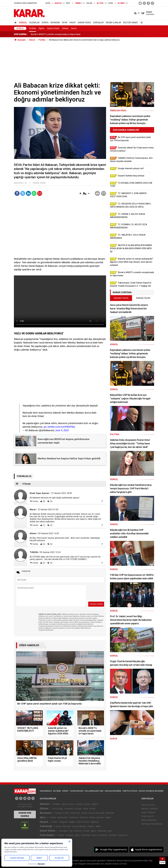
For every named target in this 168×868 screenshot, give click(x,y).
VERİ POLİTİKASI (130, 791)
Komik (86, 831)
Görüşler (98, 23)
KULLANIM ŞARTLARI (94, 791)
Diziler (55, 822)
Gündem (64, 831)
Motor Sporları (97, 817)
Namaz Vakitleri (149, 809)
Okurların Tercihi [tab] (121, 298)
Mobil (58, 826)
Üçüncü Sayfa (53, 28)
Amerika (69, 809)
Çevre (74, 28)
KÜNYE (65, 791)
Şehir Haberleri (149, 820)
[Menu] (141, 23)
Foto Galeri (47, 835)
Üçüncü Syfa (68, 804)
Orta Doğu (58, 809)
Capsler (69, 835)
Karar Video (84, 23)
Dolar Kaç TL (148, 816)
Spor (65, 23)
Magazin (63, 822)
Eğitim (41, 28)
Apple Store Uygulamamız (149, 850)
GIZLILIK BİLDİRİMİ (113, 791)
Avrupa (78, 809)
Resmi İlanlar (113, 23)
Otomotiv (75, 813)
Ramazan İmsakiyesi (152, 824)
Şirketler (110, 813)
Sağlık (72, 822)
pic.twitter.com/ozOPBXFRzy (59, 427)
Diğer (108, 817)
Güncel (23, 23)
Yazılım (91, 826)
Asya (86, 809)
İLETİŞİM (57, 791)
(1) (44, 525)
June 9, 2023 (62, 430)
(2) (44, 544)
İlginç (93, 831)
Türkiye (65, 28)
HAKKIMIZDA (46, 791)
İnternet (66, 826)
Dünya (45, 23)
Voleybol (74, 817)
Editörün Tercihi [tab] (143, 298)
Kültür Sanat (131, 23)
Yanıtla (35, 501)
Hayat (73, 23)
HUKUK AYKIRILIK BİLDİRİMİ (151, 791)
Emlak (66, 813)
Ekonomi (55, 23)
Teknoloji (46, 826)
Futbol (53, 817)
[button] (80, 194)
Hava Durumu (148, 805)
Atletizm (84, 817)
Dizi (71, 831)
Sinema (78, 831)
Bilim (98, 826)
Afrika (92, 809)
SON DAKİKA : (21, 34)
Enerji (84, 813)
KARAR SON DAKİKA (25, 814)
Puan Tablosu (148, 812)
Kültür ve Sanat (99, 835)
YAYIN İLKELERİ (76, 791)
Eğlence (95, 822)
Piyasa (58, 813)
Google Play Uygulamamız (113, 850)
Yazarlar (34, 23)
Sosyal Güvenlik (96, 813)
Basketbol (63, 817)
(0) (44, 501)
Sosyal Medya (79, 826)
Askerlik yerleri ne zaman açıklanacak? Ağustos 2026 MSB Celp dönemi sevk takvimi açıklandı (74, 34)
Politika (32, 28)
